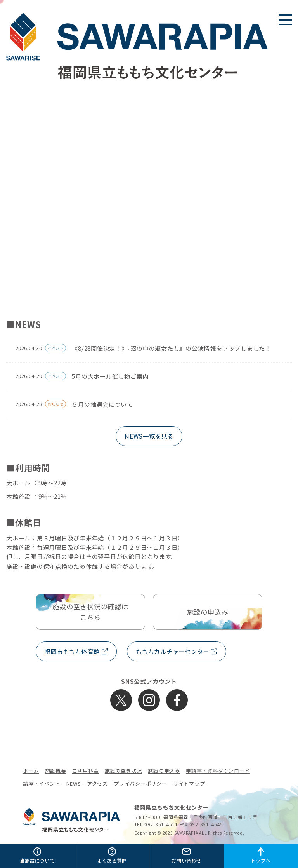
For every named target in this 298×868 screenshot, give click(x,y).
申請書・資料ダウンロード (218, 771)
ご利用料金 (86, 771)
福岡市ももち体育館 (72, 651)
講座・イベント (42, 783)
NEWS (74, 783)
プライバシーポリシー (140, 783)
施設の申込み (208, 612)
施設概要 (56, 771)
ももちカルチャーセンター (172, 651)
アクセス (97, 783)
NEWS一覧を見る (149, 436)
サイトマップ (189, 783)
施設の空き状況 (123, 771)
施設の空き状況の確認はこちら (90, 612)
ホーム (31, 771)
